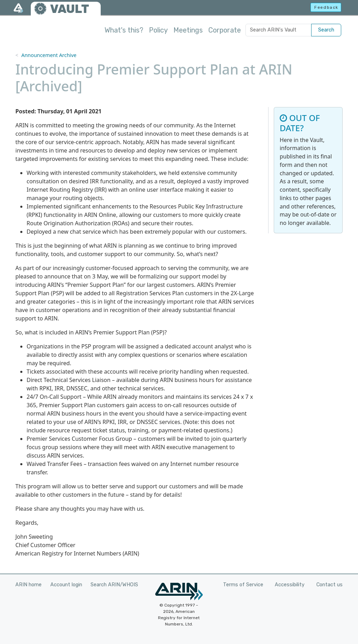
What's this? (124, 30)
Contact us (330, 585)
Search (326, 30)
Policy (158, 30)
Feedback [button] (326, 7)
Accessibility (290, 585)
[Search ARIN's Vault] (278, 30)
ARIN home (28, 585)
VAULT (70, 9)
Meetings (188, 30)
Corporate (225, 30)
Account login (66, 585)
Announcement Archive (49, 55)
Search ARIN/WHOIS (114, 585)
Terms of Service (243, 585)
